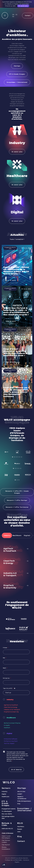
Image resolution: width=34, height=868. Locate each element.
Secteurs (6, 788)
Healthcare (11, 718)
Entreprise (7, 678)
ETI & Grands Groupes (5, 803)
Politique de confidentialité (13, 860)
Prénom (6, 648)
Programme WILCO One (10, 248)
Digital (9, 733)
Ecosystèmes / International (24, 809)
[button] (13, 457)
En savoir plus (23, 6)
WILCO (20, 823)
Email (5, 668)
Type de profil (9, 688)
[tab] (7, 535)
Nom (5, 658)
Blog (19, 836)
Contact (21, 841)
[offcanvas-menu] (5, 15)
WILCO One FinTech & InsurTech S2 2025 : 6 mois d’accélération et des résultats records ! (16, 311)
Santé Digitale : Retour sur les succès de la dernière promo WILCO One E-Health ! (16, 270)
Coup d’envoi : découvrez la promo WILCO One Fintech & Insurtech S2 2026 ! (15, 352)
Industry (10, 700)
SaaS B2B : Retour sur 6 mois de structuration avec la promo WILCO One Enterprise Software (16, 392)
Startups (22, 788)
